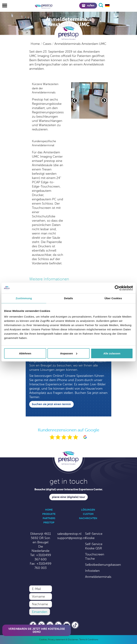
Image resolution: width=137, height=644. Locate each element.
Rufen (88, 6)
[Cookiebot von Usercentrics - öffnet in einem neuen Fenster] (117, 288)
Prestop (49, 522)
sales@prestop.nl (69, 534)
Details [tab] (68, 298)
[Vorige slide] (75, 101)
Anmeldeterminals (98, 577)
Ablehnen (25, 353)
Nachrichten (88, 518)
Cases (48, 44)
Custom (88, 514)
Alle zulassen (112, 353)
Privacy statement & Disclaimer (63, 640)
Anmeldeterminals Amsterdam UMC (80, 44)
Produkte (49, 514)
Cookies (43, 640)
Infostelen (92, 571)
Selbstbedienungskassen (103, 565)
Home (36, 44)
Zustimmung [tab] (24, 298)
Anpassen (69, 353)
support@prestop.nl (72, 538)
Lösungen (88, 510)
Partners (49, 518)
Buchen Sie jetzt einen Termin (51, 404)
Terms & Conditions (89, 640)
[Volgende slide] (104, 100)
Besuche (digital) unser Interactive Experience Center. (69, 489)
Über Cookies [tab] (113, 298)
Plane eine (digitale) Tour (68, 497)
